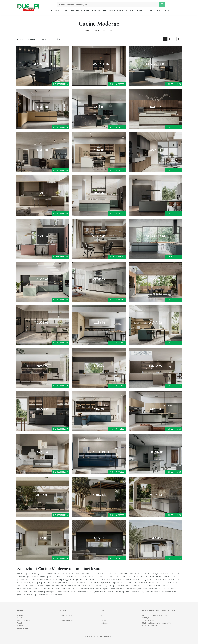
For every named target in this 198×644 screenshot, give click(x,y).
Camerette (105, 618)
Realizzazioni (136, 10)
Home (88, 30)
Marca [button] (20, 39)
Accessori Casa (99, 10)
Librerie (20, 615)
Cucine (65, 10)
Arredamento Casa (80, 10)
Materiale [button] (32, 39)
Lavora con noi (153, 10)
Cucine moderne (66, 618)
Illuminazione (23, 628)
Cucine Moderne (106, 30)
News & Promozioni (118, 10)
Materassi (104, 623)
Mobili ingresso (23, 620)
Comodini (105, 620)
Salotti (20, 618)
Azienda (55, 10)
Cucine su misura (66, 620)
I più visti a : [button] (60, 39)
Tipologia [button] (46, 39)
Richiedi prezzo (60, 84)
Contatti (167, 10)
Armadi (20, 626)
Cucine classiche (66, 615)
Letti (102, 615)
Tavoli (20, 623)
